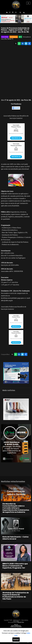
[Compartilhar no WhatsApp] (19, 44)
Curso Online (5, 37)
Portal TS (10, 39)
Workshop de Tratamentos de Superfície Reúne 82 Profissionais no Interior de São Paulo (16, 596)
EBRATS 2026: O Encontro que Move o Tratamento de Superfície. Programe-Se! (15, 566)
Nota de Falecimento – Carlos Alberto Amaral (15, 538)
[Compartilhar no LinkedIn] (23, 44)
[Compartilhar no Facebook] (29, 44)
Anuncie (16, 625)
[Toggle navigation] (28, 3)
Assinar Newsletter (16, 626)
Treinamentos (14, 37)
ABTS (20, 37)
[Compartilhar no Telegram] (26, 44)
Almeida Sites (21, 622)
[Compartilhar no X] (16, 44)
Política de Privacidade (16, 627)
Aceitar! (16, 639)
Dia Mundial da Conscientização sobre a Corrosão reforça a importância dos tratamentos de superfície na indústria (16, 508)
